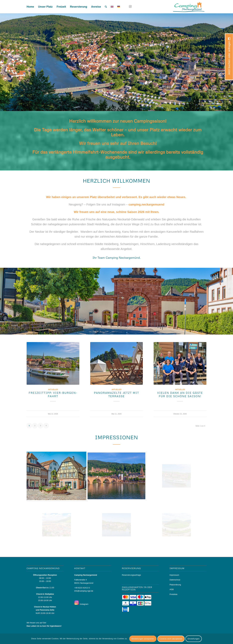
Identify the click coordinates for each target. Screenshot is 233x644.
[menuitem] (30, 7)
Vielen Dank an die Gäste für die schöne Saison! (180, 395)
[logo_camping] (188, 7)
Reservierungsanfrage (131, 575)
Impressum (174, 575)
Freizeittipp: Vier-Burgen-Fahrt (53, 395)
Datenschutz (175, 580)
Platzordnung (175, 585)
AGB (172, 589)
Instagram (84, 604)
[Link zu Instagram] (130, 7)
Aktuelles (53, 389)
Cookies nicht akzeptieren (171, 639)
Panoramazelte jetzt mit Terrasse (116, 395)
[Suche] (106, 7)
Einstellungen (194, 639)
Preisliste (173, 594)
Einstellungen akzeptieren (143, 639)
